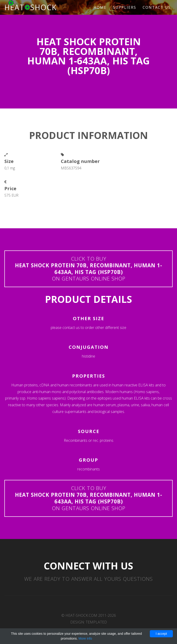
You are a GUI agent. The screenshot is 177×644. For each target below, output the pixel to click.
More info (85, 638)
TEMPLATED (96, 622)
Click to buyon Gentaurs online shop (89, 269)
